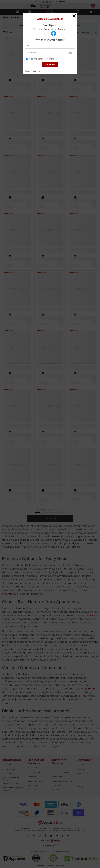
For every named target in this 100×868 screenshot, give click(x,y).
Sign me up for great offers (40, 59)
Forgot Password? (33, 71)
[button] (47, 33)
